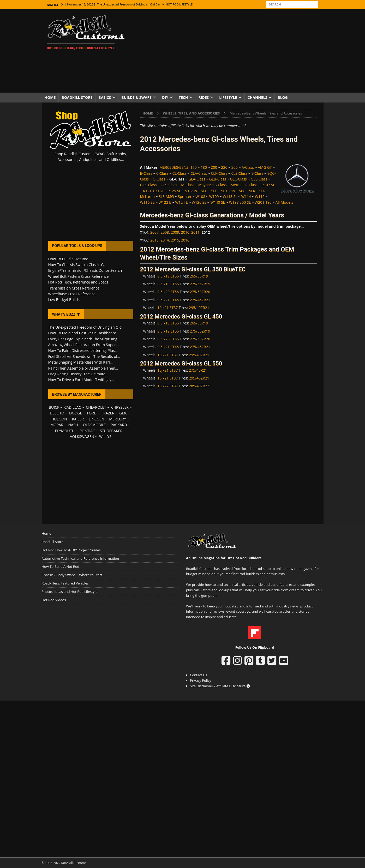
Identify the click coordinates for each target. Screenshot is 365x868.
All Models (284, 202)
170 (194, 167)
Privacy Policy (201, 680)
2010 (185, 232)
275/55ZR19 (200, 284)
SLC (242, 191)
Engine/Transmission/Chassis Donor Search (85, 270)
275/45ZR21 (200, 300)
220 (224, 167)
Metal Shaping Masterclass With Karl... (80, 362)
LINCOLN (96, 419)
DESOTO (57, 413)
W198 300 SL (240, 202)
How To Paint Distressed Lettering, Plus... (83, 350)
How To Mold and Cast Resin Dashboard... (84, 333)
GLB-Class (218, 179)
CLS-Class (239, 173)
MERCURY (118, 419)
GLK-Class (148, 185)
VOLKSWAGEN (82, 436)
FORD (92, 413)
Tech (183, 97)
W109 (214, 197)
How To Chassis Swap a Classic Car (78, 265)
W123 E (165, 202)
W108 (200, 197)
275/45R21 (198, 370)
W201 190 (263, 202)
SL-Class (228, 191)
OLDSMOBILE (94, 425)
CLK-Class (219, 173)
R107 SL (268, 185)
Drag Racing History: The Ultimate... (78, 374)
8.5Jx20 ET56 (168, 292)
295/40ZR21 (199, 308)
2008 (165, 232)
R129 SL (174, 191)
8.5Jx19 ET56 (168, 276)
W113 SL (230, 197)
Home (50, 97)
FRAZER (108, 413)
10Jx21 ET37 (167, 308)
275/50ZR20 (200, 292)
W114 (246, 197)
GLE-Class (259, 179)
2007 (154, 232)
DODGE (76, 413)
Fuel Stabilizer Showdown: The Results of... (84, 356)
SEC (204, 191)
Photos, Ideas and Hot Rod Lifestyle (70, 592)
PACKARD (119, 425)
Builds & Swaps (136, 97)
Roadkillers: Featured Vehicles (65, 583)
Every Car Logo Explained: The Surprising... (84, 339)
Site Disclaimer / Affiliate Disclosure (220, 686)
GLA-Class (197, 179)
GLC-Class (238, 179)
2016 (185, 240)
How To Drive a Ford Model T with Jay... (81, 380)
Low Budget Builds (64, 300)
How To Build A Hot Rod (61, 566)
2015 (175, 240)
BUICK (54, 407)
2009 (175, 232)
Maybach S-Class (212, 185)
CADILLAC (73, 407)
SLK (252, 191)
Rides (204, 97)
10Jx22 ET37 (167, 386)
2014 (165, 240)
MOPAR (57, 425)
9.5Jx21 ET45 (168, 300)
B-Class (146, 173)
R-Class (251, 185)
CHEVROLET (96, 407)
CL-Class (179, 173)
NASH (73, 425)
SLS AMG (166, 197)
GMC (123, 413)
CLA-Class (199, 173)
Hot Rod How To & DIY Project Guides (71, 550)
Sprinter (185, 197)
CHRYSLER (120, 407)
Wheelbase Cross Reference (72, 294)
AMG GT (265, 167)
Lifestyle (228, 97)
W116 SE (147, 202)
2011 (195, 232)
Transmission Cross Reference (74, 288)
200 (214, 167)
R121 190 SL (153, 191)
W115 (260, 197)
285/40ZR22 (199, 386)
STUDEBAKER (111, 431)
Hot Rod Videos (54, 600)
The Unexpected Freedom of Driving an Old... (86, 327)
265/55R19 (199, 276)
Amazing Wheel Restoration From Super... (84, 345)
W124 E (181, 202)
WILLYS (105, 436)
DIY (165, 97)
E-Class (258, 173)
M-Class (188, 185)
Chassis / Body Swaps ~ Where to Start (72, 575)
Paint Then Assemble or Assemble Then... (83, 368)
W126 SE (199, 202)
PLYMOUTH (65, 431)
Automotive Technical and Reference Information (80, 558)
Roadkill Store (77, 97)
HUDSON (59, 419)
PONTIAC (87, 431)
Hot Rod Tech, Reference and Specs (78, 282)
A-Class (248, 167)
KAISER (78, 419)
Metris (236, 185)
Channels (258, 97)
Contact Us (199, 675)
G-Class (159, 179)
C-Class (162, 173)
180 (204, 167)
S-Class (191, 191)
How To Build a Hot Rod (68, 259)
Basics (105, 97)
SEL (214, 191)
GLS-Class (169, 185)
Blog (283, 97)
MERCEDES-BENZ (174, 167)
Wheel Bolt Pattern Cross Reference (79, 276)
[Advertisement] (228, 51)
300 (235, 167)
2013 (154, 240)
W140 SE (218, 202)
